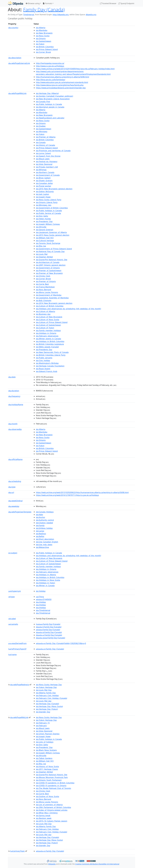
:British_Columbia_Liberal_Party (51, 355)
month (13, 424)
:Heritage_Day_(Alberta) (47, 93)
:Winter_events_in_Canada (48, 339)
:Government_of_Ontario (48, 268)
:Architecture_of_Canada (48, 262)
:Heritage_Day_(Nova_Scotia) (49, 706)
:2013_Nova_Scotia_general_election (53, 235)
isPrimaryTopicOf (17, 649)
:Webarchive (42, 547)
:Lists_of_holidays (45, 742)
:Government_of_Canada (48, 175)
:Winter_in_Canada (45, 586)
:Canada (41, 142)
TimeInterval (29, 15)
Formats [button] (47, 3)
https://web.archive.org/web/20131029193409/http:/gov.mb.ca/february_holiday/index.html (75, 69)
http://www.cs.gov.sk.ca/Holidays (50, 66)
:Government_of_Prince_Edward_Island (54, 249)
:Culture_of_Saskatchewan (48, 325)
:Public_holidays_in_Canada (49, 104)
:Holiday (41, 591)
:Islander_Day (43, 712)
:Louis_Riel (42, 254)
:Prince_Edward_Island (47, 49)
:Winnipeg (42, 132)
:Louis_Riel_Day (44, 690)
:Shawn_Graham (44, 181)
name (12, 654)
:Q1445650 (44, 599)
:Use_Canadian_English (47, 542)
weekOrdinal (15, 501)
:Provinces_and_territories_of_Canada (53, 151)
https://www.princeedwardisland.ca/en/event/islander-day (61, 88)
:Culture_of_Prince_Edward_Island (52, 322)
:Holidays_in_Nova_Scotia (48, 580)
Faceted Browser (108, 3)
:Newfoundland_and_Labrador (50, 118)
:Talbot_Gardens (44, 758)
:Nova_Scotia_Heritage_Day (49, 685)
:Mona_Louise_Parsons (47, 292)
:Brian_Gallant (43, 178)
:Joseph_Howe (43, 197)
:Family (40, 525)
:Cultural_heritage (45, 241)
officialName (15, 459)
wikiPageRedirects (20, 685)
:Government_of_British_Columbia (52, 208)
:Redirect (41, 534)
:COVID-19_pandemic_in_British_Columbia (55, 783)
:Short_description (45, 539)
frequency (14, 396)
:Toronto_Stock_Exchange (48, 243)
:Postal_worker (44, 186)
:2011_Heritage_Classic (47, 769)
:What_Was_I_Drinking (47, 813)
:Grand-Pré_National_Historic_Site (52, 260)
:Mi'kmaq (41, 170)
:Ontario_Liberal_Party (47, 202)
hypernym (15, 591)
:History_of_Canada (45, 145)
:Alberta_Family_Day (46, 693)
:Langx (40, 531)
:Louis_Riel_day (44, 701)
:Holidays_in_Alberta (46, 575)
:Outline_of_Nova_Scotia (47, 796)
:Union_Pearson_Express (48, 734)
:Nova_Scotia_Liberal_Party (49, 200)
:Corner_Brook (43, 52)
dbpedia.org (91, 15)
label (12, 619)
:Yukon (40, 44)
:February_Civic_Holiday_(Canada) (51, 698)
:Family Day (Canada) (48, 624)
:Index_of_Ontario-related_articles (52, 810)
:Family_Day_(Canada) (50, 649)
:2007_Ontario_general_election (51, 265)
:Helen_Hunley (43, 219)
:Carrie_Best (42, 284)
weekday (14, 506)
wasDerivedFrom (17, 643)
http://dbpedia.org (61, 15)
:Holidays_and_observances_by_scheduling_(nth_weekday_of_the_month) (68, 309)
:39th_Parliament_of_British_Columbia (53, 807)
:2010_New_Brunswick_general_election (54, 189)
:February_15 (43, 723)
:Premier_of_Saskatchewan (49, 271)
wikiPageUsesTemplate (20, 512)
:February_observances (47, 336)
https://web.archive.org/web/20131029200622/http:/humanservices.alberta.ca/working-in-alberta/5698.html (82, 492)
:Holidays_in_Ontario (46, 333)
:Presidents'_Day (44, 221)
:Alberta (41, 28)
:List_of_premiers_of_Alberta (49, 805)
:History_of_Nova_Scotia (47, 766)
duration (14, 391)
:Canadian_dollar (44, 183)
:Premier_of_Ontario (46, 281)
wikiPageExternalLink (19, 63)
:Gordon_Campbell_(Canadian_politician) (54, 96)
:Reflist (40, 536)
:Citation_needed (44, 523)
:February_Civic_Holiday (47, 695)
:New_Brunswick (44, 33)
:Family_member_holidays (48, 330)
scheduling (15, 481)
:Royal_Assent (43, 369)
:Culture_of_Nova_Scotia (48, 320)
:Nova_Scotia (43, 36)
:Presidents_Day (44, 350)
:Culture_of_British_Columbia (50, 306)
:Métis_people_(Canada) (47, 347)
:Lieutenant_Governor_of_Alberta (51, 232)
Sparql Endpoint (126, 3)
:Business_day (43, 314)
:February (41, 726)
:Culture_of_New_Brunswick (49, 317)
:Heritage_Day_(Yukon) (47, 709)
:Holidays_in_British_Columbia (50, 341)
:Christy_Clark (43, 276)
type (12, 487)
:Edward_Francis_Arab (47, 371)
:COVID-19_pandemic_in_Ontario (51, 786)
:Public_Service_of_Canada (48, 213)
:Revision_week (44, 818)
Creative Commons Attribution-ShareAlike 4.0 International (97, 864)
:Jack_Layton (42, 194)
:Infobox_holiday (44, 528)
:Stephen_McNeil (44, 257)
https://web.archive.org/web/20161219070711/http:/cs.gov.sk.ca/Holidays (67, 495)
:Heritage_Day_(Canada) (47, 704)
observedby (15, 429)
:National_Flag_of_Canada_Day (50, 251)
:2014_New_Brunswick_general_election (54, 303)
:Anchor (41, 517)
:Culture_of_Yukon (45, 328)
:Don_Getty (42, 216)
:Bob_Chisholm (44, 301)
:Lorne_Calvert (43, 153)
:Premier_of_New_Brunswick (49, 273)
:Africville (41, 227)
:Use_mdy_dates (44, 545)
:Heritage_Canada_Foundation (50, 366)
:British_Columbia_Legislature (50, 344)
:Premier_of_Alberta (46, 137)
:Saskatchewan (44, 41)
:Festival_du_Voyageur (47, 161)
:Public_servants (44, 358)
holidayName (16, 405)
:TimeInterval (43, 610)
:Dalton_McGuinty (45, 191)
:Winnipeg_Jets (44, 205)
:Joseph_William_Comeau (48, 224)
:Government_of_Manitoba (49, 295)
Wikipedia (52, 864)
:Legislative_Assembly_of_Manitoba (52, 298)
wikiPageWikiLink (17, 93)
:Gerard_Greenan (45, 230)
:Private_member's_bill (47, 167)
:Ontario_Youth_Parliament (49, 780)
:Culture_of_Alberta (45, 311)
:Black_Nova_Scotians (46, 750)
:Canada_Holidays (45, 512)
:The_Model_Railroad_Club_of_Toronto (53, 788)
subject (13, 553)
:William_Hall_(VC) (45, 238)
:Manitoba (42, 30)
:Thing (40, 597)
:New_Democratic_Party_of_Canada (52, 352)
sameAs (13, 624)
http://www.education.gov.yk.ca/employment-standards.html (62, 82)
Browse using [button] (33, 3)
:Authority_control (45, 520)
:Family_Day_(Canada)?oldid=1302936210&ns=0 (61, 643)
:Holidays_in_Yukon (45, 583)
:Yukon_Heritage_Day (46, 687)
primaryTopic (17, 851)
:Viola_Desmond (44, 164)
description (15, 58)
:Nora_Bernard (44, 290)
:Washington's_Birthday (47, 363)
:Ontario (41, 38)
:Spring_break (43, 816)
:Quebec (41, 126)
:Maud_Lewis (43, 159)
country (13, 28)
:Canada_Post (43, 102)
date (12, 377)
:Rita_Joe (41, 246)
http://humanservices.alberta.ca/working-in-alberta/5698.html (62, 77)
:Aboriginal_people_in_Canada (50, 107)
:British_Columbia (45, 47)
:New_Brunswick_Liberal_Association (53, 99)
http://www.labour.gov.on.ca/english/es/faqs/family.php (60, 85)
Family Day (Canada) (44, 9)
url (11, 492)
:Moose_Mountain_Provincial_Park (52, 777)
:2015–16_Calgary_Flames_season (52, 821)
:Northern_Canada (45, 172)
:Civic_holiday (43, 360)
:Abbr (40, 515)
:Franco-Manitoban (45, 287)
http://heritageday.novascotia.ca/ (50, 63)
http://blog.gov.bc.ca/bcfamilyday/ (51, 80)
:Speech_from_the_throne (48, 156)
